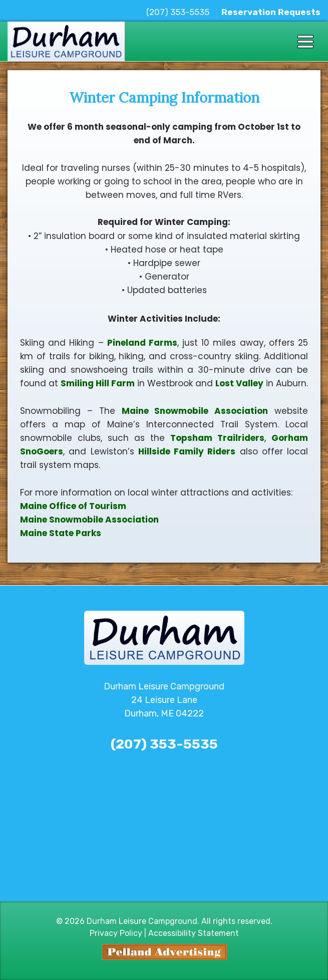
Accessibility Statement (194, 933)
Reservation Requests (271, 12)
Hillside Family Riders (187, 451)
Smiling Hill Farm (98, 383)
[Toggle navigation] (305, 42)
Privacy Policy (116, 933)
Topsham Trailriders (217, 438)
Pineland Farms (142, 343)
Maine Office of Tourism (73, 506)
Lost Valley (239, 383)
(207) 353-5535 (178, 12)
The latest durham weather (164, 879)
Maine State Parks (61, 533)
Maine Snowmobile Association (195, 411)
